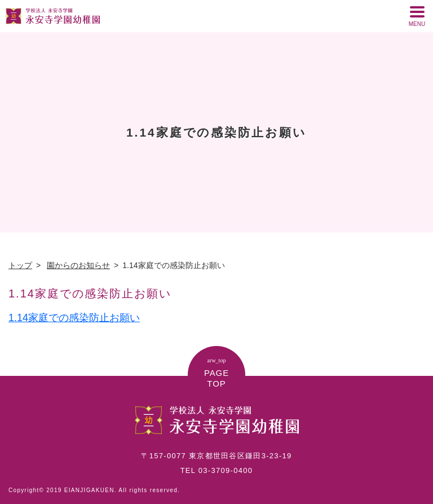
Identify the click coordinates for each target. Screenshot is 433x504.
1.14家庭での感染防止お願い (74, 318)
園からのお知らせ (78, 265)
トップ (20, 265)
